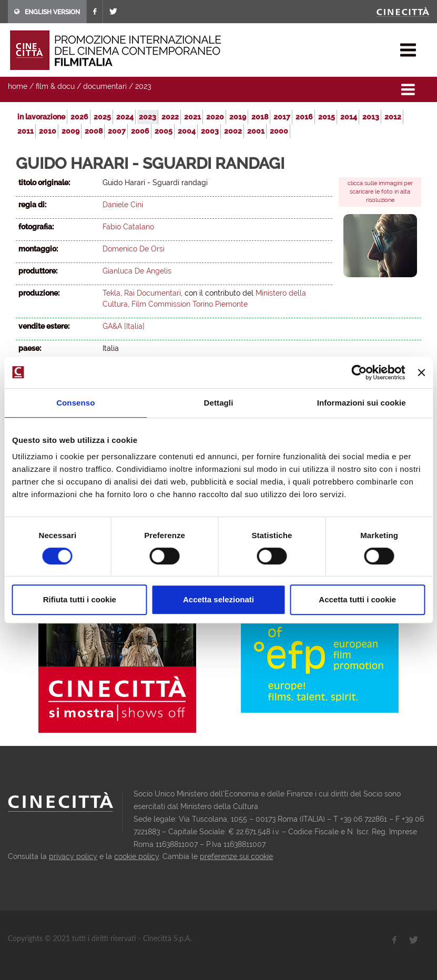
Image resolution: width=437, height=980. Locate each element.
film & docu (55, 86)
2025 (102, 117)
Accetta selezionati (218, 599)
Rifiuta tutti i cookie (80, 599)
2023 (143, 86)
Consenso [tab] (75, 403)
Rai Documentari (153, 293)
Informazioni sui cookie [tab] (362, 403)
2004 (187, 131)
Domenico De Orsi (134, 249)
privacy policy (73, 856)
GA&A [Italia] (124, 326)
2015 (327, 117)
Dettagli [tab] (219, 403)
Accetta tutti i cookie (357, 599)
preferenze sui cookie (236, 856)
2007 (117, 131)
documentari (105, 86)
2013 (371, 117)
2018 (260, 117)
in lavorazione (41, 117)
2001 (256, 131)
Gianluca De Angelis (137, 271)
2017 (282, 117)
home (18, 86)
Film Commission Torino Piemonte (190, 304)
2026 (79, 117)
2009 (70, 131)
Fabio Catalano (128, 227)
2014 (349, 117)
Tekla (111, 293)
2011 (26, 131)
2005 (164, 131)
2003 (210, 131)
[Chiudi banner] (421, 372)
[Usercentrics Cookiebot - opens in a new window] (359, 372)
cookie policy (136, 856)
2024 (125, 117)
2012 (393, 117)
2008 (94, 131)
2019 (238, 117)
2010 (48, 131)
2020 (215, 117)
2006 (140, 131)
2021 (192, 117)
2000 (279, 131)
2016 (304, 117)
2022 (170, 117)
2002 (233, 131)
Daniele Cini (123, 205)
